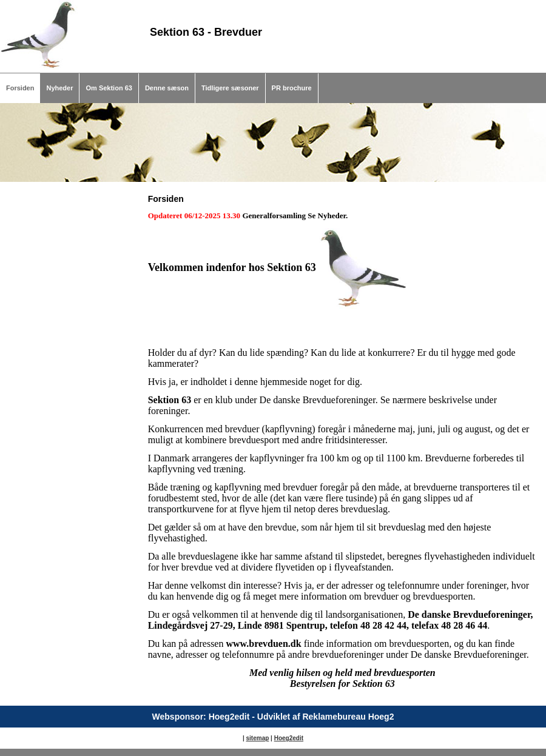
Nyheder (59, 88)
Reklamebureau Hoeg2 (348, 717)
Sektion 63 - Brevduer (206, 32)
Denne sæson (167, 88)
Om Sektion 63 (109, 88)
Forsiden (20, 88)
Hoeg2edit (229, 717)
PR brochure (292, 88)
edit (298, 738)
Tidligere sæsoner (230, 88)
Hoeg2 (284, 738)
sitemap (258, 738)
